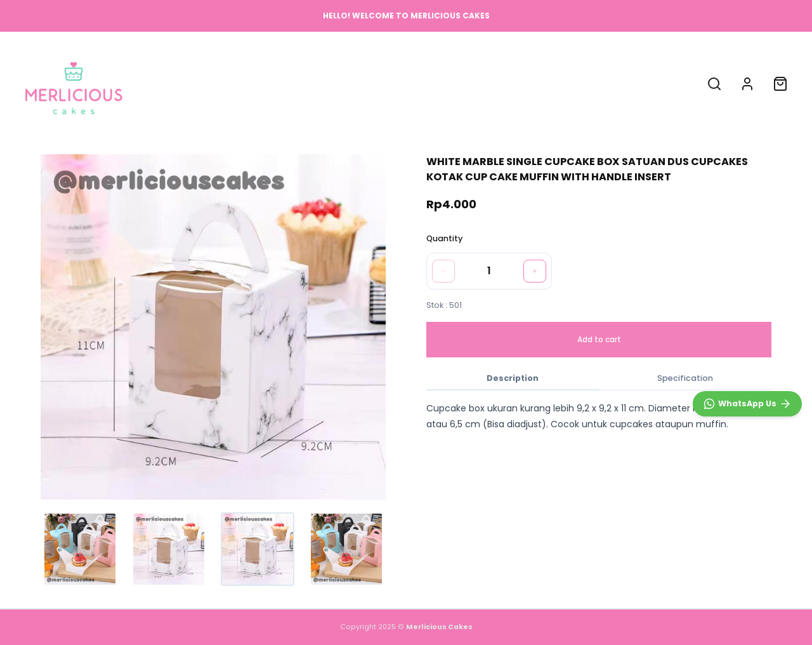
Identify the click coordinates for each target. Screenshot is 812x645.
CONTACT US (496, 83)
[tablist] (599, 379)
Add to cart (599, 339)
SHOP (341, 83)
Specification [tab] (685, 378)
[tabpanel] (599, 416)
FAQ (441, 83)
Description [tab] (513, 378)
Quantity (444, 238)
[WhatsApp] (747, 404)
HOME (299, 83)
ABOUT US (392, 83)
